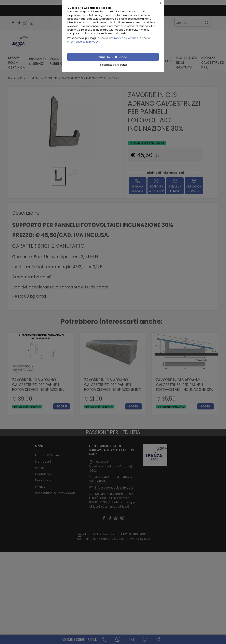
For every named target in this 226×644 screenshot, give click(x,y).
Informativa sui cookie (123, 38)
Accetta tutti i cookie (113, 57)
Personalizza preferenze (113, 65)
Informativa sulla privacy (83, 42)
